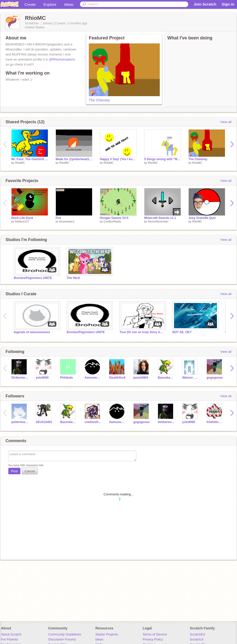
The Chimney (99, 100)
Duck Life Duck (22, 218)
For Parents (10, 639)
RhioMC (20, 163)
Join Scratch (205, 4)
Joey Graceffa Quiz (202, 218)
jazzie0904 (141, 378)
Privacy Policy (153, 639)
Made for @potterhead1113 (74, 159)
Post (14, 471)
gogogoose (215, 378)
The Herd (73, 278)
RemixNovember (158, 221)
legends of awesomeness (32, 332)
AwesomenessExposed (93, 378)
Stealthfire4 (117, 378)
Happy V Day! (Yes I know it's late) (118, 159)
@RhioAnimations (62, 59)
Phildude (67, 378)
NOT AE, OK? (182, 332)
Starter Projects (107, 634)
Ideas (69, 4)
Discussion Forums (62, 639)
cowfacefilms (93, 422)
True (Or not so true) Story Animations (142, 332)
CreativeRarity (112, 221)
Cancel (30, 471)
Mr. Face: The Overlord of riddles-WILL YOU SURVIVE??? (30, 159)
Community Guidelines (65, 634)
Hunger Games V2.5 (114, 218)
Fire (58, 218)
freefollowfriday (215, 422)
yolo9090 (42, 378)
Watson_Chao (191, 378)
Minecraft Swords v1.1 (160, 218)
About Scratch (11, 634)
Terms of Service (155, 634)
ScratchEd (197, 634)
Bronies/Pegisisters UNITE (33, 278)
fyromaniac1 (67, 221)
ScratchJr (197, 639)
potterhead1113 (20, 422)
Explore (50, 4)
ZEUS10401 (44, 422)
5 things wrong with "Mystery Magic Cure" (163, 159)
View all (226, 122)
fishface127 (22, 221)
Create (30, 4)
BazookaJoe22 (166, 378)
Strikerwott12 (20, 378)
